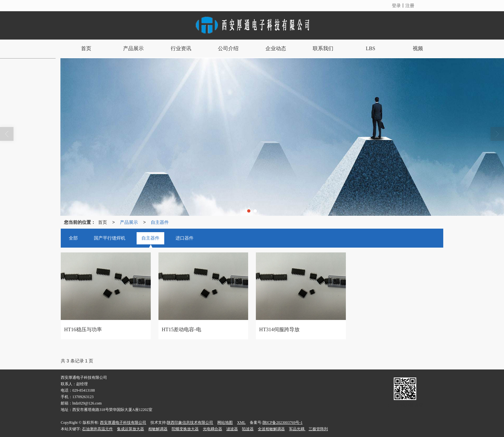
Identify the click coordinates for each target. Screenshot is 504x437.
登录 (396, 5)
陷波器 (248, 429)
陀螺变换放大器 (185, 429)
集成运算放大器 (130, 429)
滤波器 (232, 429)
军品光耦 (297, 429)
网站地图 (225, 423)
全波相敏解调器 (271, 429)
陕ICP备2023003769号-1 (283, 423)
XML (241, 423)
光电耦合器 (212, 429)
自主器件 (160, 222)
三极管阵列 (318, 429)
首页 (103, 222)
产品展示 (129, 222)
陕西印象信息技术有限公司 (190, 423)
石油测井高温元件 (97, 429)
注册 (410, 5)
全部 (73, 238)
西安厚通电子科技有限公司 (123, 423)
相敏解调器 (158, 429)
